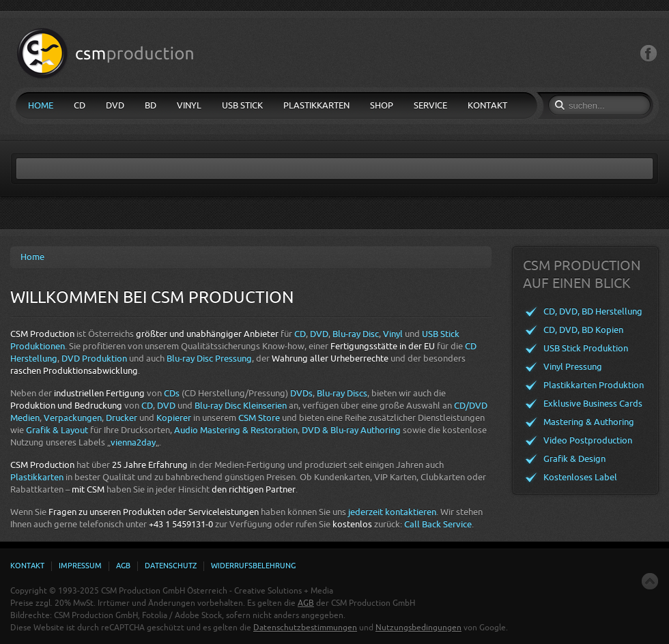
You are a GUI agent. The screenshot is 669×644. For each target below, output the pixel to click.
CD (300, 334)
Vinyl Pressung (573, 367)
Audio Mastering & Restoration (236, 430)
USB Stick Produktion (586, 348)
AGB (306, 603)
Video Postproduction (588, 440)
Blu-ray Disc (356, 334)
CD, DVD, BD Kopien (583, 330)
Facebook (649, 54)
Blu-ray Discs (342, 393)
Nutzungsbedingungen (418, 628)
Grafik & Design (574, 459)
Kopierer (174, 418)
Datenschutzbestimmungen (305, 628)
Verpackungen (73, 418)
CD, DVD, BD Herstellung (593, 311)
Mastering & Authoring (589, 422)
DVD (319, 334)
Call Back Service (438, 524)
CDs (172, 393)
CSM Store (259, 418)
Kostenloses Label (580, 477)
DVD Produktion (94, 358)
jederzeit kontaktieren (392, 512)
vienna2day (133, 442)
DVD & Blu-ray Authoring (351, 430)
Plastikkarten (37, 477)
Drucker (122, 418)
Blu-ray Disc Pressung (209, 358)
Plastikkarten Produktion (594, 385)
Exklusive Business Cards (593, 404)
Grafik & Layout (57, 430)
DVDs (301, 393)
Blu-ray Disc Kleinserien (241, 406)
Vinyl (393, 334)
